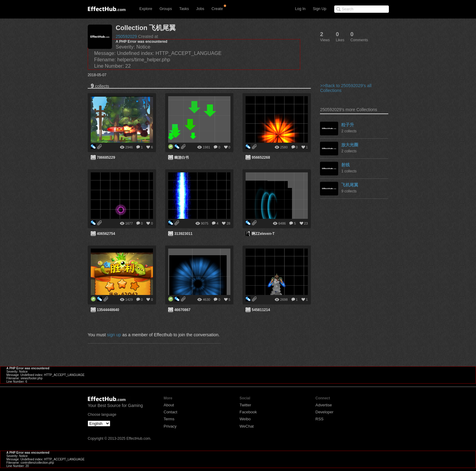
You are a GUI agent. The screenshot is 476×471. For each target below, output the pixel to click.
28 (228, 223)
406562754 (106, 234)
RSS (320, 419)
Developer (324, 412)
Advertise (324, 405)
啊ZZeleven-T (263, 234)
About (169, 405)
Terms (169, 419)
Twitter (245, 405)
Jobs (200, 9)
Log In (300, 9)
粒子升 (348, 125)
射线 (345, 165)
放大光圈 (350, 145)
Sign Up (320, 9)
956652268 (261, 158)
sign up (114, 335)
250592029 (126, 36)
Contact (170, 412)
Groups (166, 9)
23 (306, 223)
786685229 (106, 158)
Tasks (184, 9)
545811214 (261, 310)
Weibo (245, 419)
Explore (146, 9)
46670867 (182, 310)
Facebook (248, 412)
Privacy (170, 426)
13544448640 (108, 310)
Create (217, 9)
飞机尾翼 (350, 185)
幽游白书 (182, 158)
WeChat (247, 426)
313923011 (183, 234)
